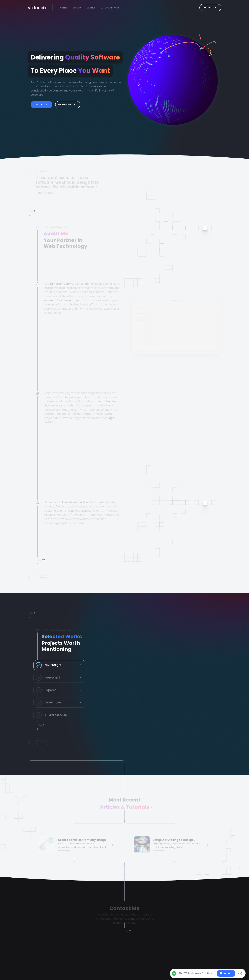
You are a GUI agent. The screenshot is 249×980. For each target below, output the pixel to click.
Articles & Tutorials (125, 808)
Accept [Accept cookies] (226, 973)
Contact (210, 8)
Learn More (68, 105)
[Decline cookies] (240, 973)
